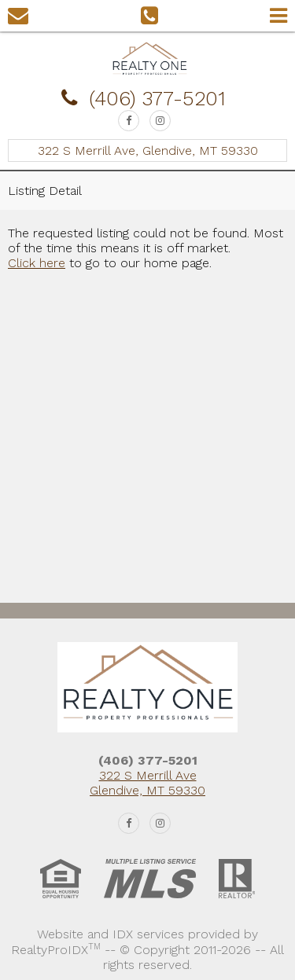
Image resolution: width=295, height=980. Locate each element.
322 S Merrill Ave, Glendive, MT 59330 (148, 150)
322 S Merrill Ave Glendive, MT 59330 (147, 783)
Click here (37, 263)
